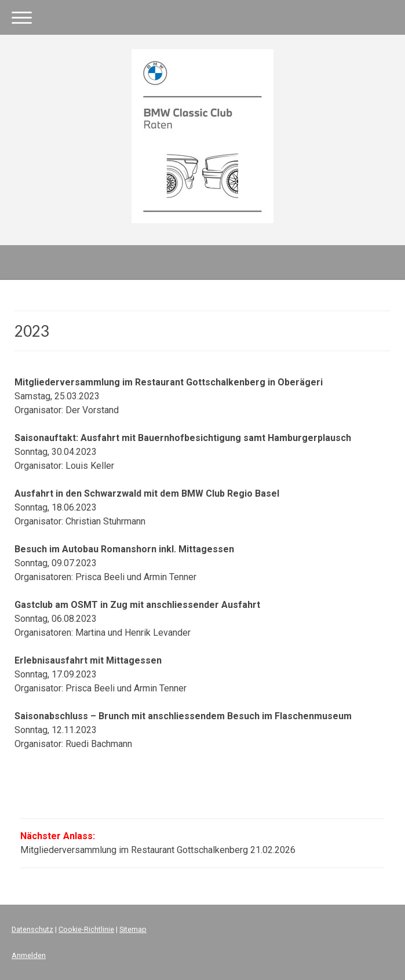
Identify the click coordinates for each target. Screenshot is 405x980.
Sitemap (133, 929)
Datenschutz (32, 929)
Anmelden (29, 955)
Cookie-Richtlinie (86, 929)
